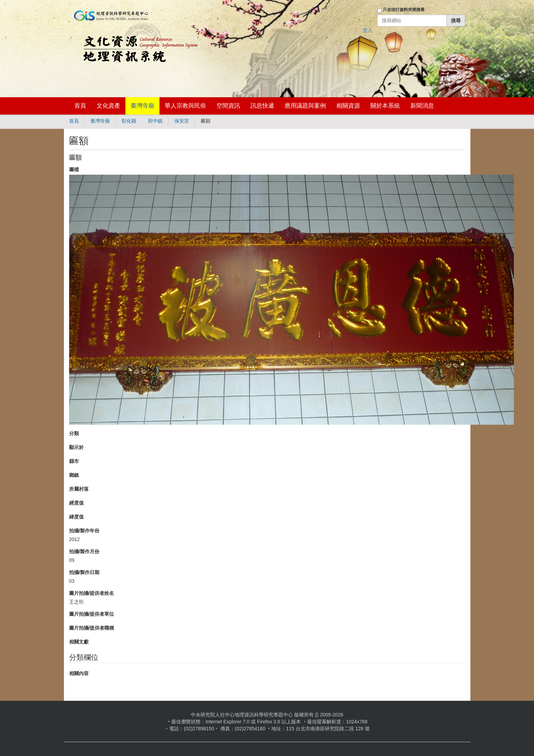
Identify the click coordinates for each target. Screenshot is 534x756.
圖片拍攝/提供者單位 (92, 614)
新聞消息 (422, 106)
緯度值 (76, 517)
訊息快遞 (262, 106)
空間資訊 (228, 106)
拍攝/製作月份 (84, 551)
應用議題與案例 (305, 106)
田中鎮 (155, 121)
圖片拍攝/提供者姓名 (92, 593)
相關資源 (348, 106)
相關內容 (79, 673)
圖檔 (74, 169)
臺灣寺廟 (142, 106)
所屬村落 (79, 489)
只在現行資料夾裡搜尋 (404, 10)
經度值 (76, 503)
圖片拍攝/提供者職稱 (92, 628)
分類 (74, 433)
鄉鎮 (74, 475)
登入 (368, 30)
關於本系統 (385, 106)
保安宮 (182, 121)
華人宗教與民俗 (185, 106)
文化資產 (108, 106)
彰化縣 (129, 121)
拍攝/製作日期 (84, 572)
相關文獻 (79, 642)
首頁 (80, 106)
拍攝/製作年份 (84, 531)
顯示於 (76, 447)
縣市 (74, 461)
